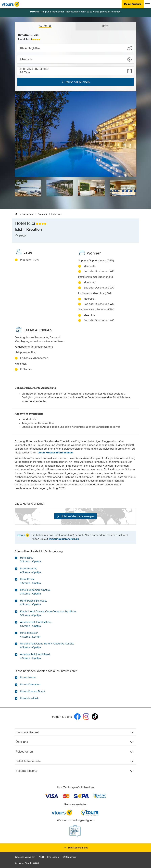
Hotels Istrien (28, 678)
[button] (75, 59)
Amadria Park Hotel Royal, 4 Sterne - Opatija (35, 656)
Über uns (75, 742)
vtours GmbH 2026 (28, 863)
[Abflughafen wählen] (75, 48)
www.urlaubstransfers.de (64, 539)
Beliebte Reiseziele (75, 761)
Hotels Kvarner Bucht (33, 692)
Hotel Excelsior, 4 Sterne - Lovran (30, 635)
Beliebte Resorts (75, 771)
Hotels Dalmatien (30, 685)
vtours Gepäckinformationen (55, 453)
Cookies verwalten (25, 857)
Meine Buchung (133, 4)
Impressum (53, 857)
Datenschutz (70, 857)
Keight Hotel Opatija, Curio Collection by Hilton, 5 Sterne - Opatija (48, 614)
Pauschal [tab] (45, 26)
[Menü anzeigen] (147, 4)
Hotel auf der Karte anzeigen (75, 516)
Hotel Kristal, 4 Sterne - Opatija (30, 581)
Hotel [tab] (106, 26)
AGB (41, 857)
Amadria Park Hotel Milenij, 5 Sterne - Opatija (36, 624)
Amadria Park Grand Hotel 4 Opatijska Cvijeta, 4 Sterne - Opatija (47, 646)
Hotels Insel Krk (29, 699)
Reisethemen (75, 752)
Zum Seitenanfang (76, 848)
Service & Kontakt (75, 732)
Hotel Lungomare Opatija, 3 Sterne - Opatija (35, 592)
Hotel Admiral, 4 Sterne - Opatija (30, 571)
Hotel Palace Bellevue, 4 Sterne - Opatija (33, 603)
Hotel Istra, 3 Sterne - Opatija (30, 560)
